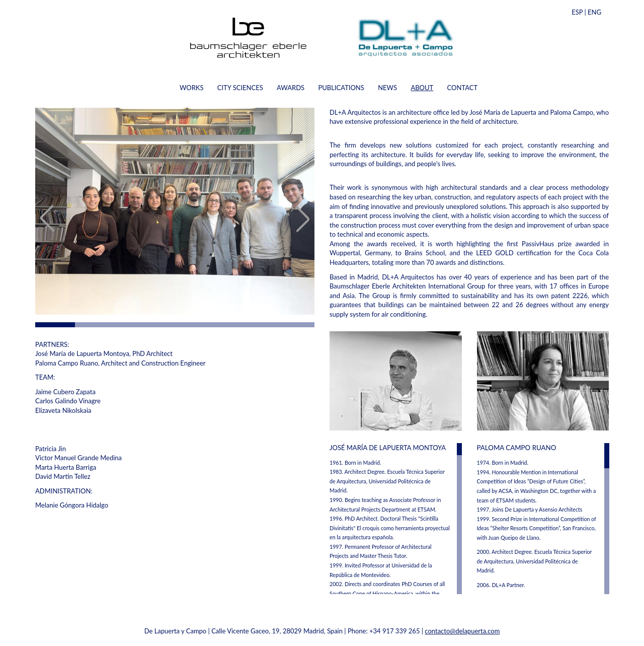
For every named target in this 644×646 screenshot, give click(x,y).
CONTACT (463, 88)
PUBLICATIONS (341, 88)
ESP (577, 12)
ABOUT (422, 88)
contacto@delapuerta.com (462, 631)
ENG (594, 12)
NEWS (387, 88)
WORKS (192, 88)
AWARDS (291, 88)
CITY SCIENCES (240, 88)
